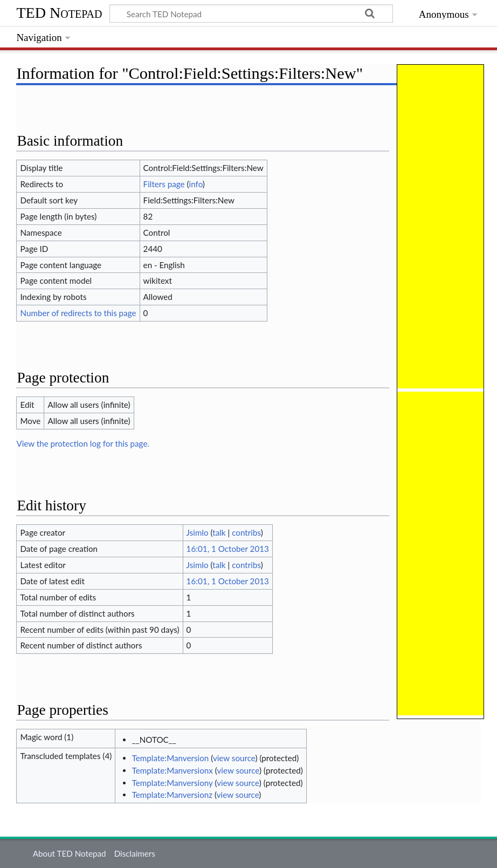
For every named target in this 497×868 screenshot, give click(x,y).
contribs (246, 532)
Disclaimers (135, 853)
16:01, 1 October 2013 (228, 549)
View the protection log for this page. (83, 443)
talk (219, 532)
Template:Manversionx (172, 770)
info (196, 184)
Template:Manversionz (172, 795)
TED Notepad (59, 13)
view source (234, 758)
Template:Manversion (171, 758)
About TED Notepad (70, 853)
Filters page (164, 184)
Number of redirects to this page (78, 313)
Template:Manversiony (172, 783)
